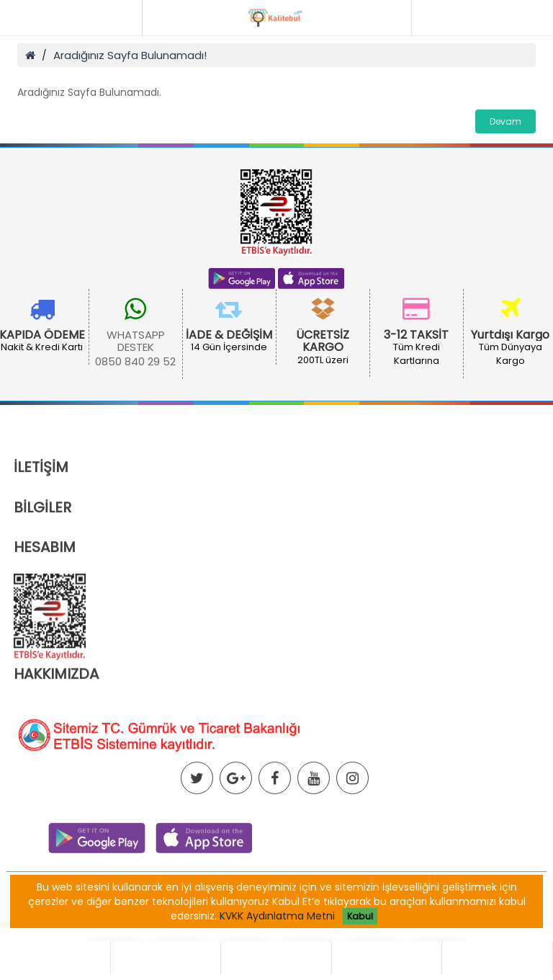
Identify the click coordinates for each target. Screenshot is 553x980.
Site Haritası (368, 938)
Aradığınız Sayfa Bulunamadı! (130, 55)
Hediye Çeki (236, 938)
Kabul (360, 916)
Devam (505, 121)
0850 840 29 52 (135, 361)
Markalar (302, 938)
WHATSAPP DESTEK (136, 341)
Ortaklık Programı (148, 938)
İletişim (432, 938)
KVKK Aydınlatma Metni (277, 916)
